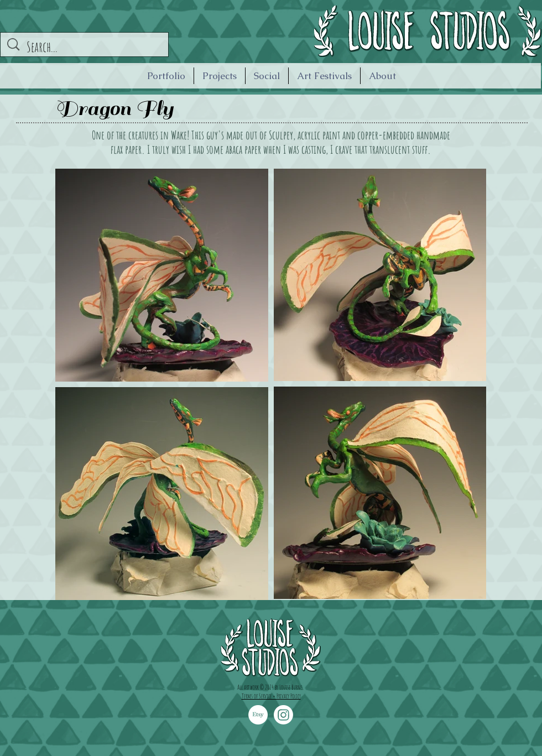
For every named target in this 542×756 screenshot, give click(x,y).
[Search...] (86, 47)
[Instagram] (283, 715)
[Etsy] (258, 715)
